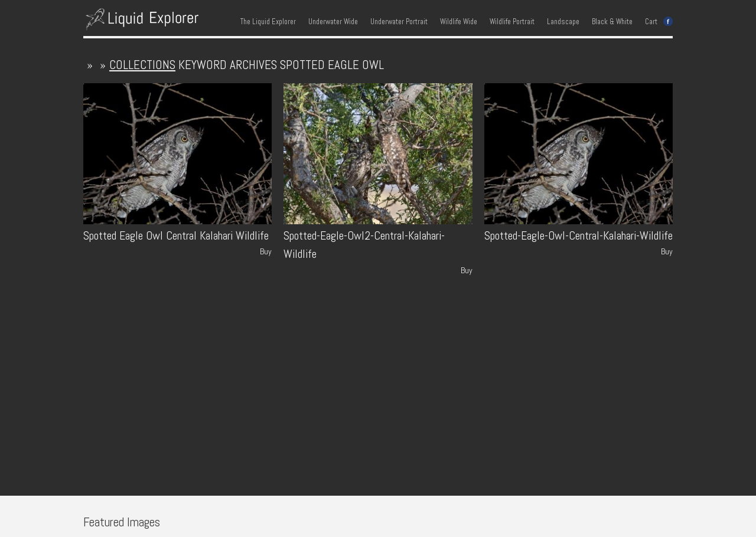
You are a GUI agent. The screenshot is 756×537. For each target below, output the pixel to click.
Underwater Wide (333, 22)
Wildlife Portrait (512, 22)
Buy (266, 251)
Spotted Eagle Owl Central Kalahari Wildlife (176, 236)
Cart (651, 22)
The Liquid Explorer (268, 22)
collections (142, 65)
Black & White (612, 22)
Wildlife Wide (459, 22)
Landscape (563, 22)
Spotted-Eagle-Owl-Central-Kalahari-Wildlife (579, 236)
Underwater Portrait (399, 22)
